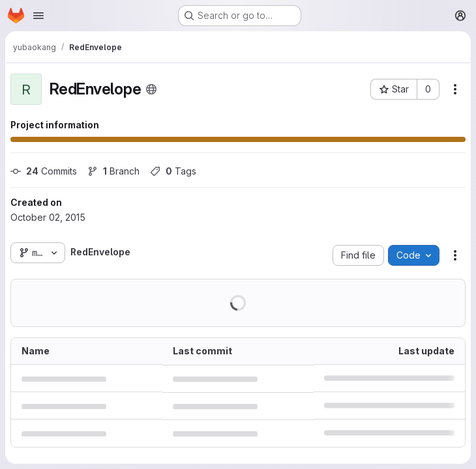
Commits (44, 171)
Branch (113, 171)
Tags (173, 171)
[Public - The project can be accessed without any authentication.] (151, 89)
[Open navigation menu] (38, 16)
